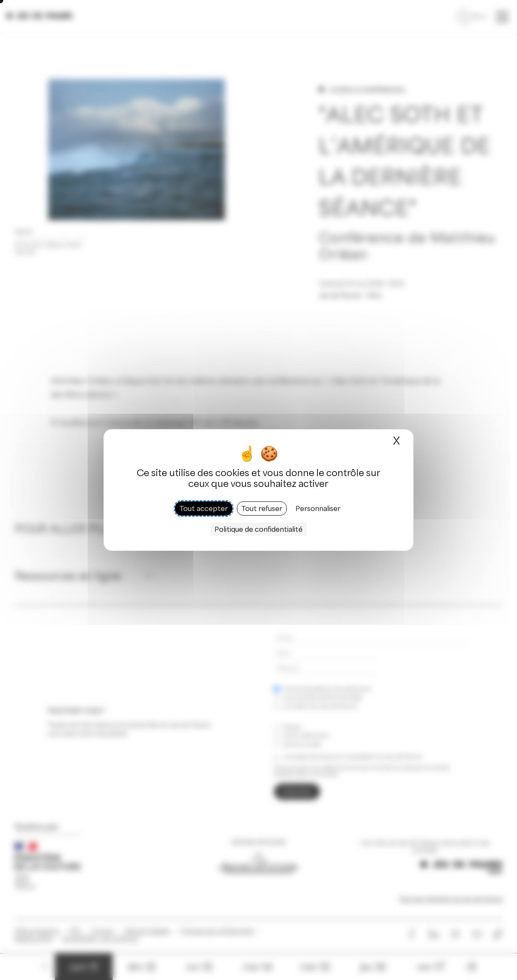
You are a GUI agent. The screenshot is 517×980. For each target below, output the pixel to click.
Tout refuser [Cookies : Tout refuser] (262, 508)
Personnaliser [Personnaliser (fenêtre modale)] (318, 508)
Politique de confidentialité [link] (258, 529)
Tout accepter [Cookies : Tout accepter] (204, 508)
